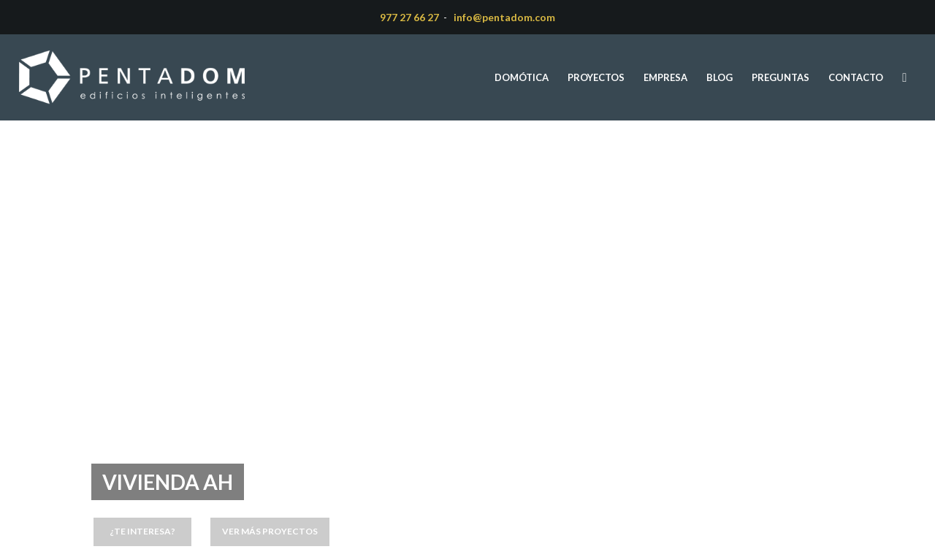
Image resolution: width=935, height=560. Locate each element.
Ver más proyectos (270, 531)
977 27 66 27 (409, 17)
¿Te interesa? (142, 531)
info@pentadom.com (504, 17)
